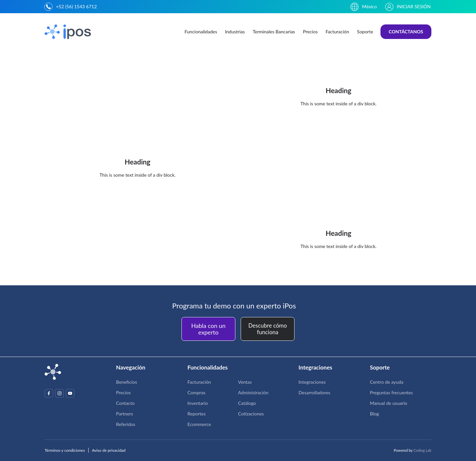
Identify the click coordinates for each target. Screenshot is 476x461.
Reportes (197, 414)
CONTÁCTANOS (406, 32)
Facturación (337, 32)
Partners (125, 414)
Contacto (125, 403)
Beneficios (127, 382)
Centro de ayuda (387, 382)
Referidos (126, 424)
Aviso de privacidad (109, 450)
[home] (69, 32)
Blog (374, 414)
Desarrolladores (314, 392)
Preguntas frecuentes (391, 392)
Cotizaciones (251, 414)
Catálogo (247, 403)
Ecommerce (199, 424)
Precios (310, 32)
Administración (253, 392)
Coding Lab (422, 450)
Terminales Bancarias (274, 32)
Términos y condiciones (65, 450)
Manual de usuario (389, 403)
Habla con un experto (209, 329)
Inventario (198, 403)
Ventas (245, 382)
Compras (197, 392)
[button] (201, 32)
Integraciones (312, 382)
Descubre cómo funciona (268, 329)
